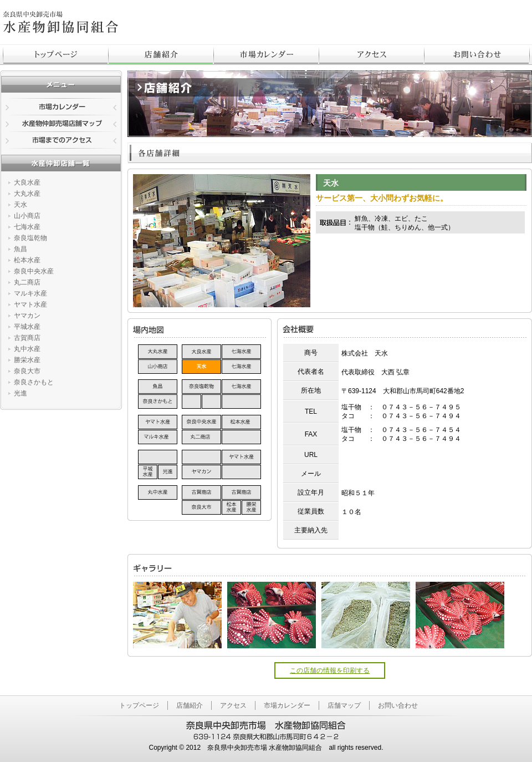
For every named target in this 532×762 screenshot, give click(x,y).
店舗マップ (344, 705)
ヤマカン (27, 316)
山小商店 (27, 216)
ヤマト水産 (30, 304)
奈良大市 (27, 371)
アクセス (372, 54)
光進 (21, 393)
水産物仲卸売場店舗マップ (61, 124)
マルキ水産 (30, 293)
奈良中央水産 (34, 271)
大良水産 (27, 182)
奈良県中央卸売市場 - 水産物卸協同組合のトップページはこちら (61, 22)
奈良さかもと (34, 382)
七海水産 (27, 227)
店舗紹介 (161, 54)
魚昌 (21, 249)
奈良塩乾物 (30, 238)
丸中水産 (27, 349)
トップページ (56, 54)
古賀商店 (27, 338)
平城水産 (27, 327)
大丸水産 (27, 194)
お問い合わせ (398, 705)
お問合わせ (477, 54)
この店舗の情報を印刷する (330, 670)
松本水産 (27, 260)
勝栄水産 (27, 360)
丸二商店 (27, 282)
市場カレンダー (267, 54)
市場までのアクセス (61, 141)
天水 (21, 205)
